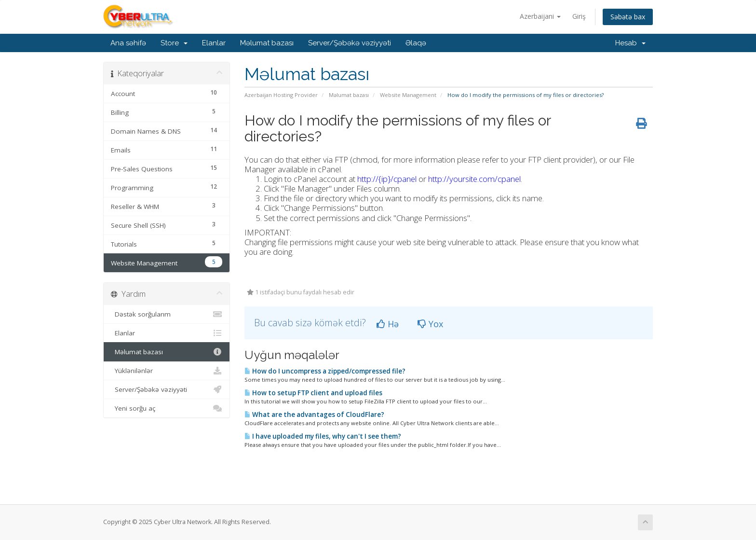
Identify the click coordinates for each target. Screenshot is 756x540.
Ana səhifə (128, 43)
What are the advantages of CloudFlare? (314, 415)
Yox (430, 324)
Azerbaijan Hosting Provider (281, 95)
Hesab (630, 43)
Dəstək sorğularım (167, 314)
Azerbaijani (540, 16)
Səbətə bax (628, 17)
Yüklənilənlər (167, 371)
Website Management (408, 95)
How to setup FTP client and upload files (313, 393)
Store (174, 43)
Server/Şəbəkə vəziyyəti (350, 43)
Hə (388, 324)
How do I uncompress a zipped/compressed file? (325, 371)
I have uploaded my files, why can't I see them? (323, 436)
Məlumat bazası (267, 43)
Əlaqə (416, 43)
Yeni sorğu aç (167, 408)
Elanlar (214, 43)
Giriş (579, 16)
